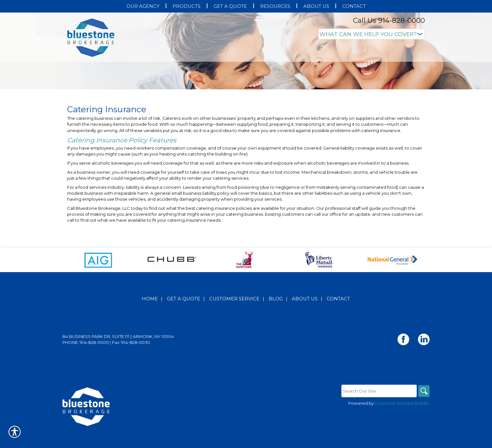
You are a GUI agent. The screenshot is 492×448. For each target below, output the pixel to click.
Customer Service (234, 318)
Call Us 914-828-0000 (389, 21)
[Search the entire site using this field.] (378, 410)
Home (150, 318)
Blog (276, 318)
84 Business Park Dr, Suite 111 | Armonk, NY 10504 (118, 356)
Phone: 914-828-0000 (86, 362)
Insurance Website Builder (402, 423)
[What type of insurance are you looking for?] (372, 34)
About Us (305, 318)
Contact (338, 318)
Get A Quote (184, 318)
